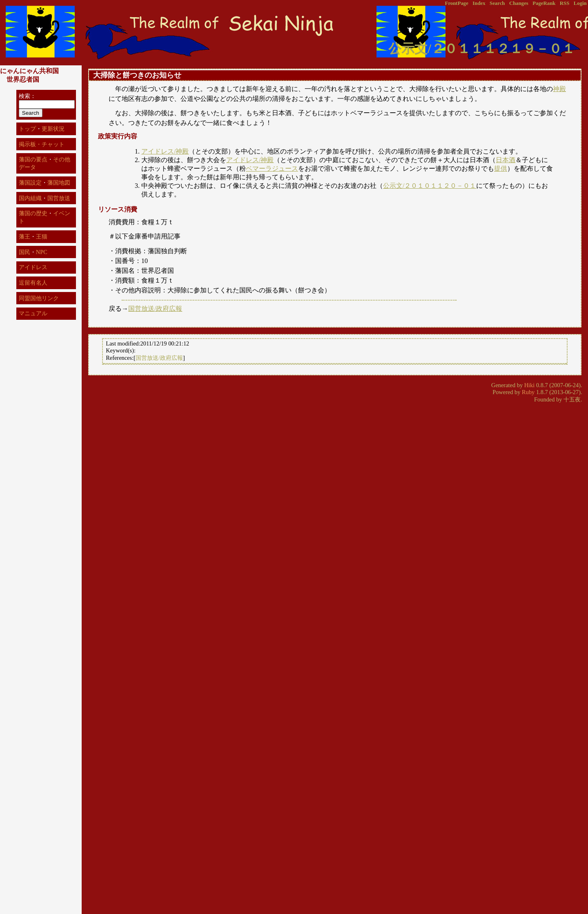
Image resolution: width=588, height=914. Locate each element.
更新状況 (53, 129)
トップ (27, 129)
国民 (24, 252)
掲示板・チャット (42, 144)
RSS (565, 3)
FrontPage (457, 3)
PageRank (544, 3)
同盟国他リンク (39, 298)
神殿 (559, 89)
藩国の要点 (33, 159)
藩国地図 (59, 183)
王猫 (42, 236)
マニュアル (33, 313)
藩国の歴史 (33, 213)
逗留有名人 (33, 283)
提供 (501, 168)
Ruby (528, 392)
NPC (42, 252)
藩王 (24, 236)
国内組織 (30, 198)
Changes (519, 3)
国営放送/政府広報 (155, 309)
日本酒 (506, 160)
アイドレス (33, 267)
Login (580, 3)
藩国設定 (30, 183)
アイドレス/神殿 (165, 151)
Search (497, 3)
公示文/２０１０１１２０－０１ (430, 186)
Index (479, 3)
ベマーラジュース (272, 168)
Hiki (530, 385)
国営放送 (59, 198)
